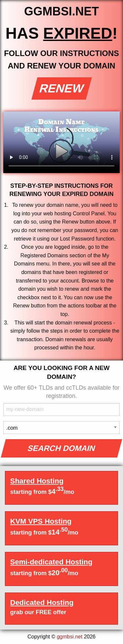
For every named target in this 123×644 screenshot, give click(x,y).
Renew (61, 88)
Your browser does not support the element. (61, 142)
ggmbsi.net (70, 637)
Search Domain (61, 448)
